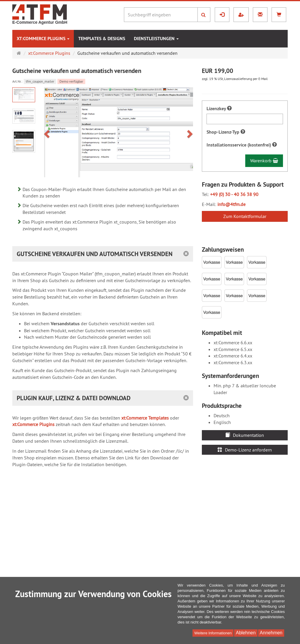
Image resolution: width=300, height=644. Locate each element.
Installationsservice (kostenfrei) (242, 145)
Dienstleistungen (156, 39)
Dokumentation (245, 435)
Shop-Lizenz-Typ (226, 132)
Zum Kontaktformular (245, 216)
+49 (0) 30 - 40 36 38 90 (234, 194)
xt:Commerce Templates (145, 418)
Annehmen (271, 633)
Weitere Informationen (213, 633)
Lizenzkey (219, 109)
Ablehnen (246, 633)
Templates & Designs (102, 39)
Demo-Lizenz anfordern (245, 450)
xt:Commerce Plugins (43, 39)
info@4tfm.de (231, 204)
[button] (48, 132)
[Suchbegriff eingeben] (161, 15)
